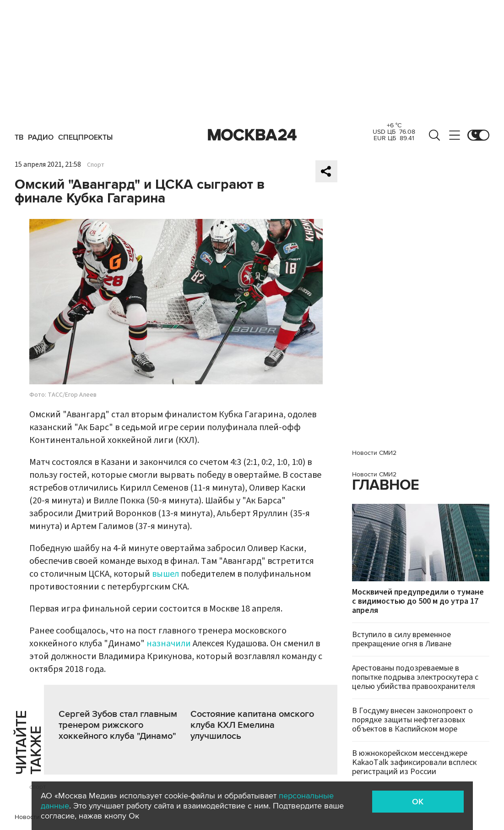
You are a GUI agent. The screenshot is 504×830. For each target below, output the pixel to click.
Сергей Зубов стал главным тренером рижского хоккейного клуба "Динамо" (118, 725)
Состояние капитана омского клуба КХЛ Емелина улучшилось (252, 725)
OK (418, 802)
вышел (165, 574)
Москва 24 (252, 135)
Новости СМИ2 (374, 453)
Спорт (96, 165)
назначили (169, 644)
